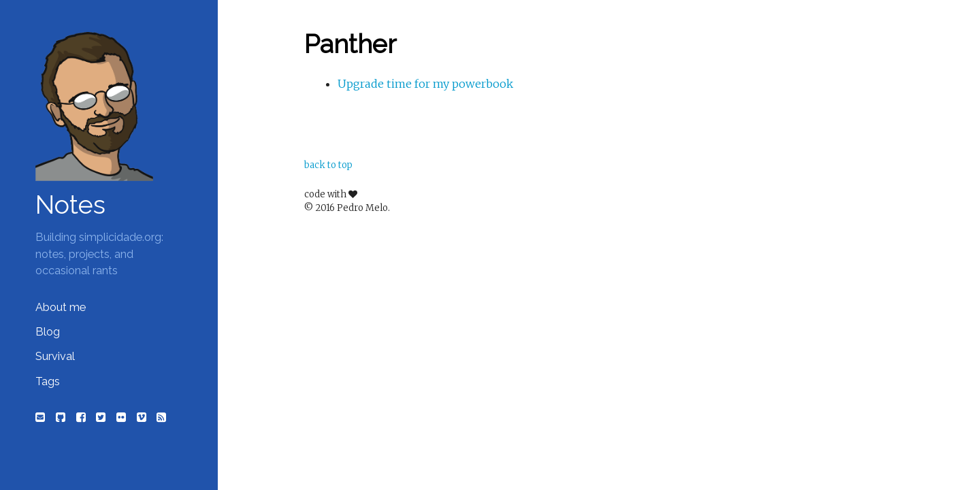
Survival (55, 356)
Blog (48, 332)
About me (61, 307)
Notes (70, 205)
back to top (328, 165)
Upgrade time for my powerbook (425, 84)
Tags (48, 381)
